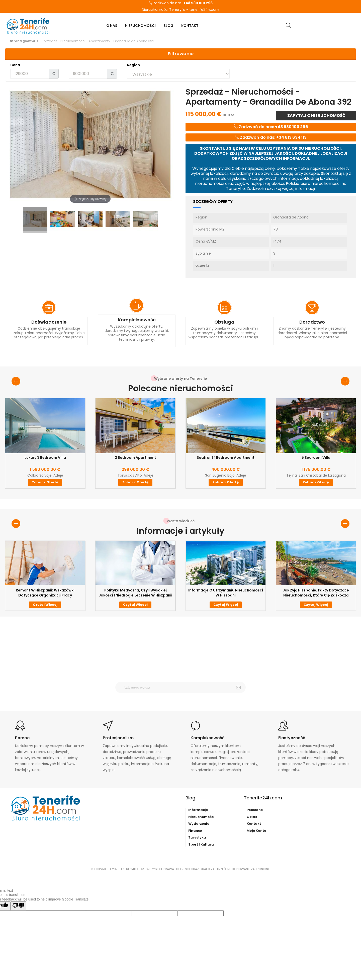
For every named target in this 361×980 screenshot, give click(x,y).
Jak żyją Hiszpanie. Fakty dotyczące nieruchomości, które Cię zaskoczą (316, 593)
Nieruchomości (201, 817)
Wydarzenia (199, 824)
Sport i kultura (201, 844)
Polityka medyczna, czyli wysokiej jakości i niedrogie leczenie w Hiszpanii (136, 593)
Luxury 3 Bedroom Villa (45, 458)
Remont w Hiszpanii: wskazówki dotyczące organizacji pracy (45, 593)
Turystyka (197, 837)
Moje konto (256, 831)
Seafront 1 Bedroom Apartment (226, 458)
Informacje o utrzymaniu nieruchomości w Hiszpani (226, 593)
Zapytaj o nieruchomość (316, 116)
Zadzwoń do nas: (181, 3)
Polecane (255, 810)
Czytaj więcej (45, 605)
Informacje (198, 810)
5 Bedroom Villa (316, 458)
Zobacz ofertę (45, 482)
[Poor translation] (18, 906)
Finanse (195, 831)
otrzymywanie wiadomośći (184, 696)
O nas (252, 817)
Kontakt (254, 824)
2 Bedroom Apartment (136, 458)
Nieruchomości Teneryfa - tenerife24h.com (180, 10)
